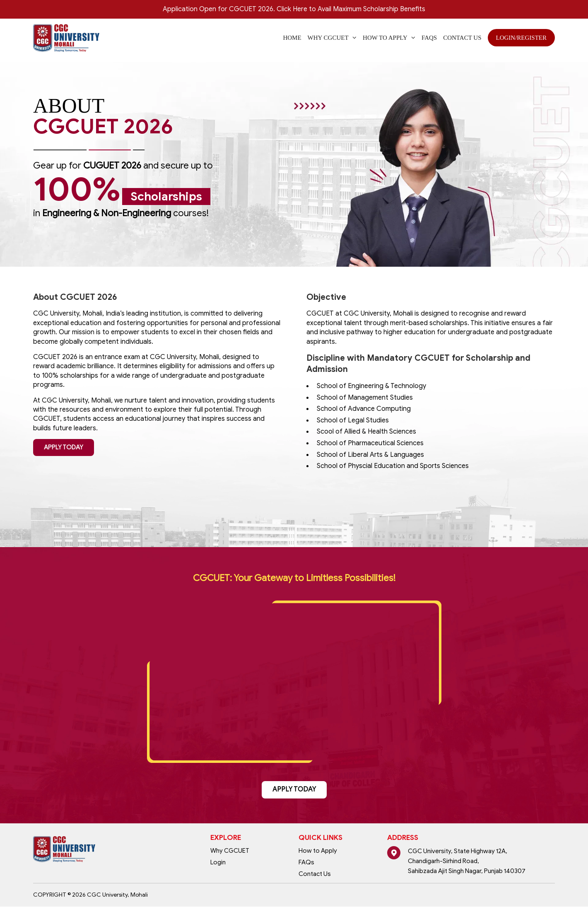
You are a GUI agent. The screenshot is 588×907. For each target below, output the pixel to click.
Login (218, 863)
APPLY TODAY (64, 447)
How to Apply (389, 38)
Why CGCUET (230, 851)
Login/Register (522, 38)
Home (292, 38)
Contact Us (462, 38)
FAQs (429, 38)
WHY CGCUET (332, 38)
